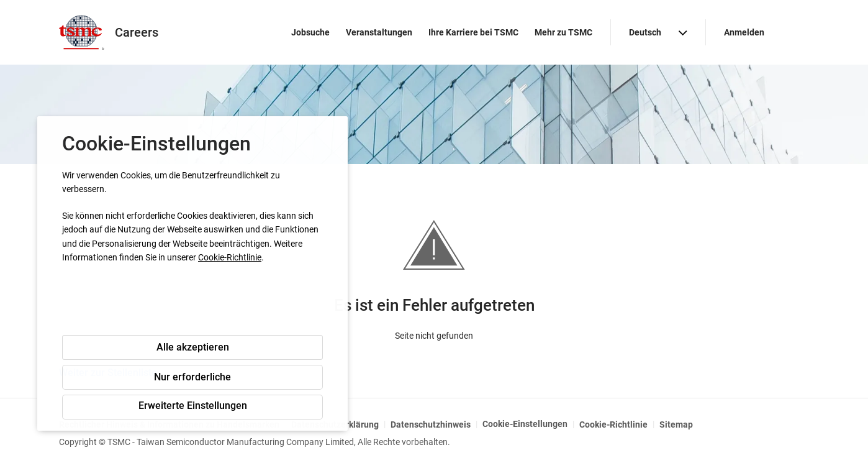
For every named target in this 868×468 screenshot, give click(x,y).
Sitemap (676, 424)
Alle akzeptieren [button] (193, 347)
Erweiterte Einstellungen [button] (193, 406)
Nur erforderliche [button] (192, 377)
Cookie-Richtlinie (230, 257)
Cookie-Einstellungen (525, 424)
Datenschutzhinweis (431, 424)
